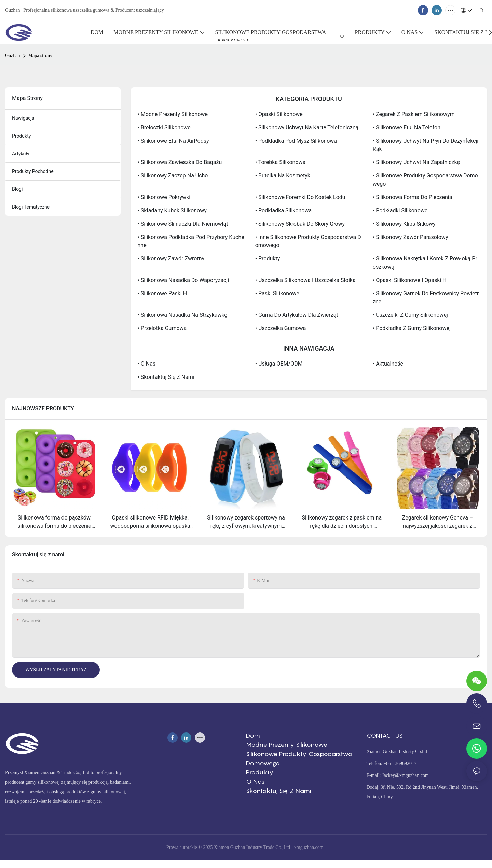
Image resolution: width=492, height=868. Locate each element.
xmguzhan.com (309, 847)
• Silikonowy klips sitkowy (404, 224)
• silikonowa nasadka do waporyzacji (183, 280)
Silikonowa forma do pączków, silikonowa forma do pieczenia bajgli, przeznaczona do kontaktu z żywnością (54, 522)
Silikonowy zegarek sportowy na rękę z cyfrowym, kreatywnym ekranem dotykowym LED (246, 522)
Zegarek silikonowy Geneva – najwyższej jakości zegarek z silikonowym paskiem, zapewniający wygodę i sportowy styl (438, 522)
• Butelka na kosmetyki (283, 176)
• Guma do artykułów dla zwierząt (297, 315)
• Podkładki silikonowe (400, 210)
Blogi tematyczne (31, 207)
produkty (21, 136)
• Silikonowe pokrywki (164, 197)
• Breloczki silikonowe (164, 127)
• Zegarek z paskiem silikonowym (414, 114)
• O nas (147, 364)
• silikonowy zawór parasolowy (411, 237)
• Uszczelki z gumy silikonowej (410, 315)
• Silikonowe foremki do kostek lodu (300, 197)
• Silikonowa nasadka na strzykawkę (182, 315)
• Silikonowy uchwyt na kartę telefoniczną (307, 127)
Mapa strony (40, 55)
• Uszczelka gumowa (281, 328)
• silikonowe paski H (162, 293)
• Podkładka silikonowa (284, 210)
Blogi (17, 189)
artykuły (21, 154)
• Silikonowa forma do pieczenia (413, 197)
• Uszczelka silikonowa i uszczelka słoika (305, 280)
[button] (490, 32)
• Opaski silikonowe (279, 114)
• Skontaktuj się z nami (166, 377)
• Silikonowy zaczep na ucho (173, 176)
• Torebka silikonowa (281, 162)
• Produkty (268, 259)
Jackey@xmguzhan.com (405, 775)
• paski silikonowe (277, 293)
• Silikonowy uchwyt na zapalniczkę (416, 162)
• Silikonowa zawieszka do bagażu (180, 162)
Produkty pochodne (33, 171)
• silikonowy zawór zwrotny (171, 259)
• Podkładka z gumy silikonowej (412, 328)
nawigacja (23, 118)
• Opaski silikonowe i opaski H (410, 280)
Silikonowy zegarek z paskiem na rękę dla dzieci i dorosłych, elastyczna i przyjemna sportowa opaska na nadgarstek (342, 522)
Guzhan (13, 55)
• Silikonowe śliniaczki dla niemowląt (183, 224)
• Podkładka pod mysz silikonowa (296, 141)
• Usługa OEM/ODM (279, 364)
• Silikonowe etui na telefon (407, 127)
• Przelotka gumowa (162, 328)
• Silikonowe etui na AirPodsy (173, 141)
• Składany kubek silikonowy (172, 210)
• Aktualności (389, 364)
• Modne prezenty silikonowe (173, 114)
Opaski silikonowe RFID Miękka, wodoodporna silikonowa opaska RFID (150, 522)
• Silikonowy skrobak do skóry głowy (300, 224)
